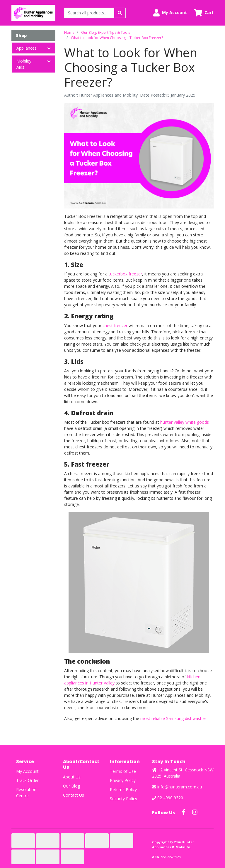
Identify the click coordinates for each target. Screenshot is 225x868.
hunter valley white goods (185, 422)
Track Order (27, 780)
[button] (170, 13)
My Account (27, 771)
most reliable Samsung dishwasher (173, 718)
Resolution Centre (26, 793)
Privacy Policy (123, 780)
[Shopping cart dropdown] (204, 13)
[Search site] (120, 13)
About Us (72, 777)
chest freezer (115, 325)
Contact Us (74, 795)
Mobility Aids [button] (24, 64)
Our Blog (71, 786)
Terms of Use (123, 771)
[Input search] (89, 13)
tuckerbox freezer (125, 274)
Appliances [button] (27, 48)
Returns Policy (123, 789)
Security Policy (123, 799)
